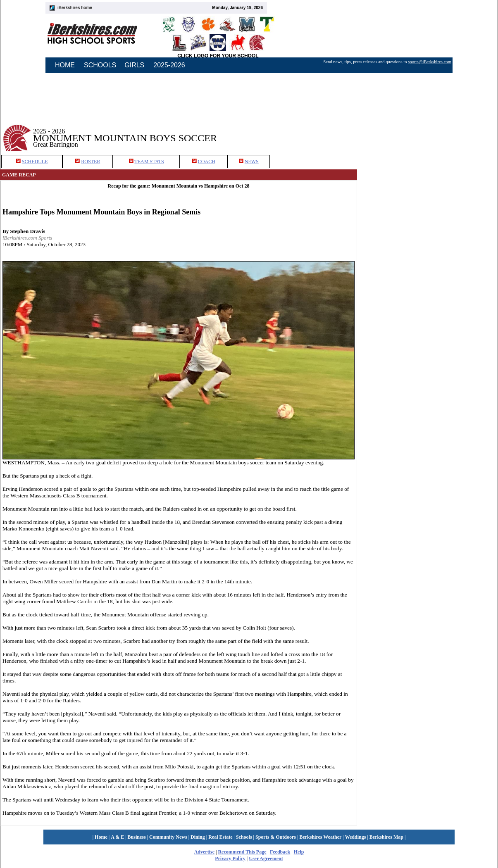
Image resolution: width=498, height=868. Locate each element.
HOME (65, 65)
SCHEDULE (35, 162)
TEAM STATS (149, 162)
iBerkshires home (75, 8)
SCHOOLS (100, 65)
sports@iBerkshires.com (430, 62)
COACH (207, 162)
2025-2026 (169, 65)
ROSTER (91, 162)
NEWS (252, 162)
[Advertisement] (428, 132)
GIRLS (134, 65)
